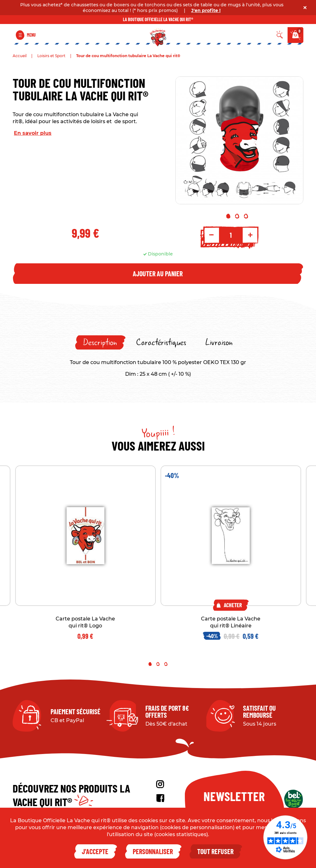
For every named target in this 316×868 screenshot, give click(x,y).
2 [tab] (237, 216)
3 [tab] (246, 216)
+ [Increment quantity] (250, 235)
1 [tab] (228, 216)
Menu (31, 35)
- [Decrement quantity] (211, 235)
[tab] (100, 342)
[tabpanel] (239, 140)
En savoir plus (33, 133)
